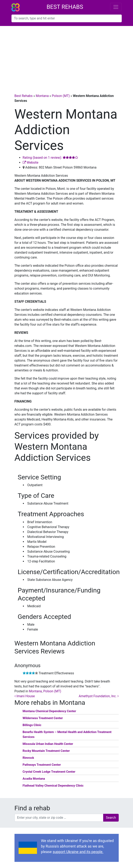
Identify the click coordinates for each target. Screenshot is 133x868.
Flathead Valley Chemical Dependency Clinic (53, 786)
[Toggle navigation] (116, 7)
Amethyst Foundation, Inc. (99, 696)
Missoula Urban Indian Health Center (48, 744)
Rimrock (28, 758)
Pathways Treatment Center (42, 765)
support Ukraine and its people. (78, 852)
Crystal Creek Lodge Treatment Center (49, 772)
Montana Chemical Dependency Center (49, 711)
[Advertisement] (66, 57)
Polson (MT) (61, 96)
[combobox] (67, 18)
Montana (42, 96)
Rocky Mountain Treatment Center (46, 751)
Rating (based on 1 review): (50, 158)
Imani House (25, 696)
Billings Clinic (32, 725)
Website (31, 162)
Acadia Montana (34, 779)
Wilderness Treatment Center (43, 718)
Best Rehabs (65, 7)
